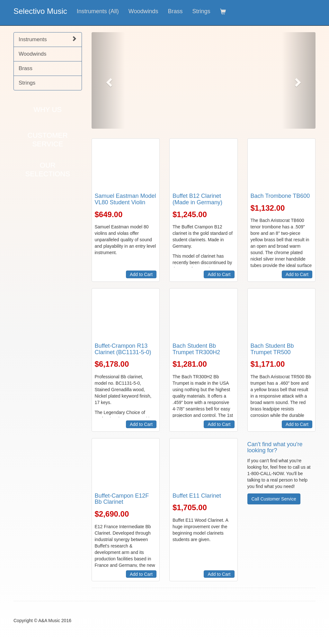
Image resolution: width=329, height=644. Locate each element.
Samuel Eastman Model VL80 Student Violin (125, 199)
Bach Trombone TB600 (280, 196)
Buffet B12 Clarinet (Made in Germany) (197, 199)
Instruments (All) (98, 11)
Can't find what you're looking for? (275, 447)
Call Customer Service (274, 499)
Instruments (48, 39)
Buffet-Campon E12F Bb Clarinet (122, 499)
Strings (201, 11)
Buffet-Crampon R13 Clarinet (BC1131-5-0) (123, 349)
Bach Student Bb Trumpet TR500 (272, 349)
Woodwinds (143, 11)
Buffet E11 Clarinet (197, 496)
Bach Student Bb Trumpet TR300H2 (196, 349)
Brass (175, 11)
